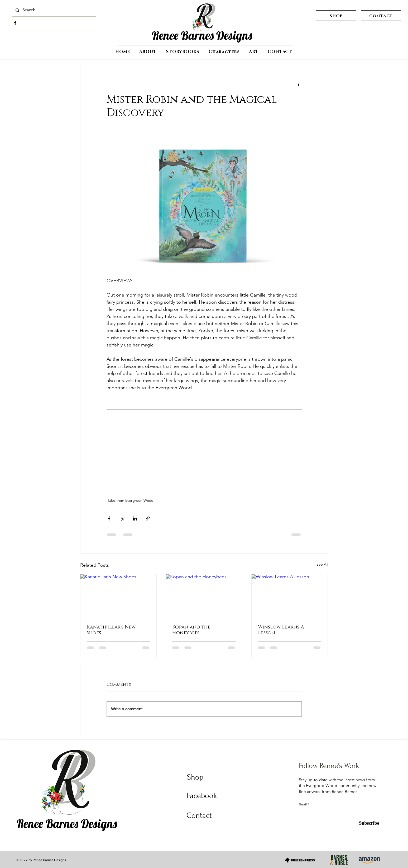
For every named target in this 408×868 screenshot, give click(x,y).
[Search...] (54, 10)
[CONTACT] (381, 16)
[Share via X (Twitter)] (122, 519)
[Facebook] (15, 23)
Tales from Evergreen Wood (131, 500)
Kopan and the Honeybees (191, 630)
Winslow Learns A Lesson (281, 630)
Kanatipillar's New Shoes (111, 630)
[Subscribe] (345, 823)
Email (303, 804)
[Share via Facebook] (109, 519)
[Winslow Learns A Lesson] (290, 596)
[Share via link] (148, 519)
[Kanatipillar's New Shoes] (119, 596)
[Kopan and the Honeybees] (204, 596)
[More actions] (299, 84)
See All (322, 564)
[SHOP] (336, 16)
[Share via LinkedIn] (135, 519)
